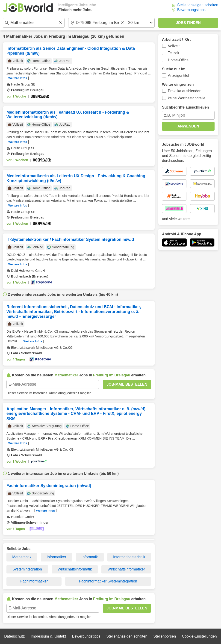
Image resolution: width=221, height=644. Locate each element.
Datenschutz (14, 636)
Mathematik (22, 557)
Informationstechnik (129, 557)
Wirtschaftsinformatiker (126, 569)
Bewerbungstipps (191, 10)
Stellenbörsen (165, 636)
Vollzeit (174, 46)
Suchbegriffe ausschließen (186, 107)
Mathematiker (19, 36)
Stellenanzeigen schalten (198, 5)
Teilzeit (174, 53)
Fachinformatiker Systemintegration (108, 581)
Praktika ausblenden (185, 91)
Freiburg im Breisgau (69, 36)
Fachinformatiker (34, 581)
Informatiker (56, 557)
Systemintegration (27, 569)
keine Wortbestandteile (187, 98)
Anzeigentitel (179, 75)
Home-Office (178, 60)
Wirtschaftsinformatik (75, 569)
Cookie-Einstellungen (199, 636)
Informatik (90, 557)
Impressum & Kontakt (48, 636)
